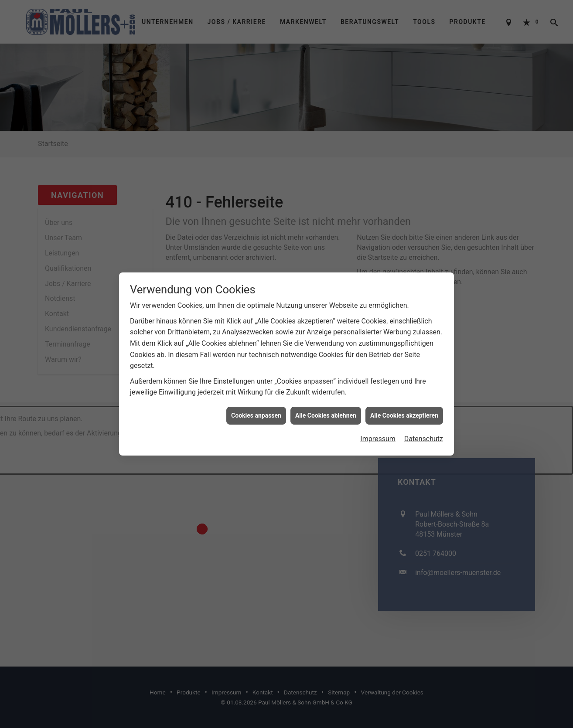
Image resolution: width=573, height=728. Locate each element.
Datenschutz (424, 424)
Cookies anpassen (256, 400)
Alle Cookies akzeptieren (404, 400)
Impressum (378, 424)
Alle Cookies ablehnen (326, 400)
